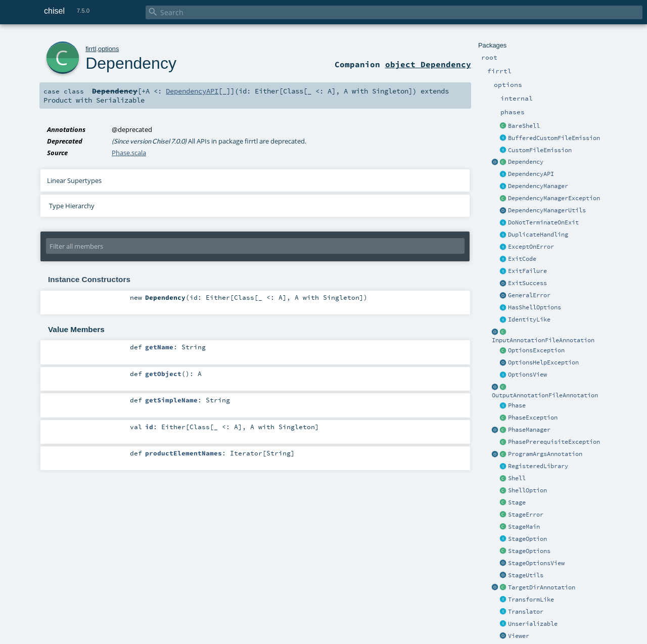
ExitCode (522, 259)
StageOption (527, 539)
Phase (517, 405)
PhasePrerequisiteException (554, 442)
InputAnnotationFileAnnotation (543, 340)
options (108, 49)
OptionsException (536, 350)
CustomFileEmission (540, 150)
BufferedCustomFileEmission (554, 138)
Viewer (519, 636)
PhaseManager (529, 430)
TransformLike (531, 600)
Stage (517, 502)
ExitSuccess (527, 283)
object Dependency (428, 64)
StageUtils (526, 575)
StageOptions (529, 551)
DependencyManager (538, 186)
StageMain (524, 527)
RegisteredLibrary (538, 466)
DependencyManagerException (554, 198)
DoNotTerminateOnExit (543, 222)
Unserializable (533, 624)
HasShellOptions (535, 307)
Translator (526, 612)
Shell (517, 478)
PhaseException (533, 418)
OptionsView (527, 375)
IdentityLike (529, 319)
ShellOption (527, 490)
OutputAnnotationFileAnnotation (545, 395)
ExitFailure (527, 271)
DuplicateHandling (538, 235)
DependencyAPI (531, 174)
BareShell (524, 126)
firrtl (91, 49)
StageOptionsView (536, 563)
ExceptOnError (531, 247)
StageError (526, 515)
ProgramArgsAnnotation (545, 454)
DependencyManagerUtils (547, 210)
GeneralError (529, 295)
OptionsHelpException (543, 362)
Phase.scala (129, 153)
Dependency (526, 162)
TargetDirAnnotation (542, 587)
